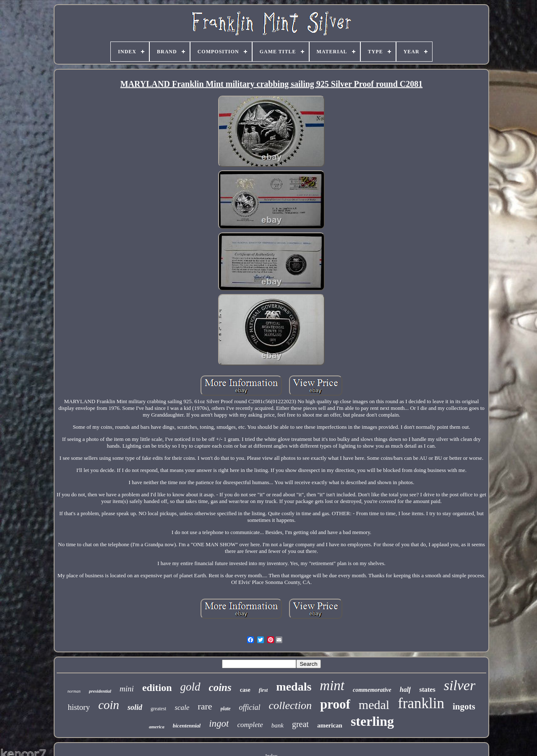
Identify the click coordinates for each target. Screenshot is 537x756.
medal (374, 705)
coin (109, 705)
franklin (421, 703)
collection (291, 705)
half (405, 690)
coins (220, 687)
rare (205, 706)
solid (135, 707)
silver (460, 685)
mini (127, 689)
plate (226, 709)
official (250, 707)
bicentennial (187, 726)
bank (278, 725)
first (263, 690)
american (330, 725)
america (157, 727)
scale (182, 708)
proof (335, 704)
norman (74, 691)
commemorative (372, 690)
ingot (219, 723)
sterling (372, 721)
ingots (464, 706)
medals (294, 687)
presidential (100, 691)
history (79, 707)
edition (157, 688)
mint (332, 686)
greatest (158, 709)
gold (190, 687)
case (245, 690)
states (427, 690)
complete (250, 725)
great (300, 724)
